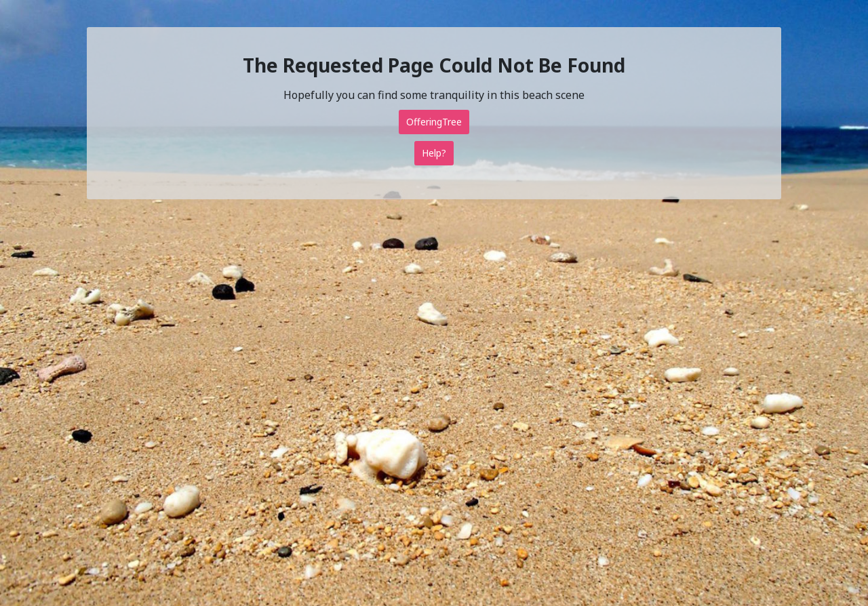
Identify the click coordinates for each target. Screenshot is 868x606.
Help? (434, 153)
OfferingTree (434, 122)
